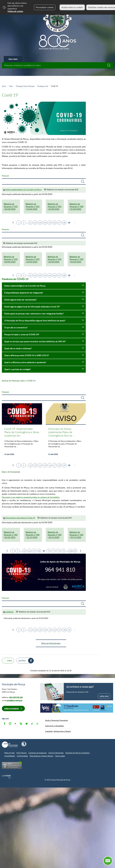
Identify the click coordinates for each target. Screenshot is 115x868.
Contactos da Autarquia (38, 753)
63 (40, 223)
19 (64, 465)
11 (30, 630)
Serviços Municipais (56, 753)
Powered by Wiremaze (6, 777)
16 (50, 465)
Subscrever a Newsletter (54, 726)
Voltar (10, 661)
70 (49, 551)
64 (45, 223)
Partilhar (22, 661)
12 (30, 465)
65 (50, 223)
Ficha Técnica (22, 753)
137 (75, 551)
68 (64, 223)
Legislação (10, 612)
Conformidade (22, 756)
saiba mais (104, 696)
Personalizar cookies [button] (45, 7)
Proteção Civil (43, 86)
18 (59, 465)
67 (59, 223)
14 (40, 465)
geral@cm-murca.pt (15, 700)
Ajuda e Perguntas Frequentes (57, 720)
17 (55, 465)
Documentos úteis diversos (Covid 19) (21, 518)
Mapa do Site (9, 753)
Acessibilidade (10, 756)
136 (70, 551)
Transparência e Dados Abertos (41, 756)
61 (30, 223)
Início (4, 86)
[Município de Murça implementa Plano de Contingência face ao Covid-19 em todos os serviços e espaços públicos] (66, 431)
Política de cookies (15, 11)
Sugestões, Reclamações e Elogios (58, 731)
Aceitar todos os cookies (72, 7)
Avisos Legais (60, 756)
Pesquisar (5, 176)
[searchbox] (57, 65)
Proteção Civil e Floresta (25, 86)
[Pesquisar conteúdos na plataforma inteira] (110, 65)
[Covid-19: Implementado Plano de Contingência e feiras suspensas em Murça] (22, 431)
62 (35, 223)
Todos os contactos (12, 708)
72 (58, 551)
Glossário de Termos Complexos (78, 753)
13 (35, 465)
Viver (11, 86)
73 (63, 551)
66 (55, 223)
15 (45, 465)
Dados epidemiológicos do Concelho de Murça (24, 190)
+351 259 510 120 (16, 697)
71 (54, 551)
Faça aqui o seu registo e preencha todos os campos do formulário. (31, 497)
